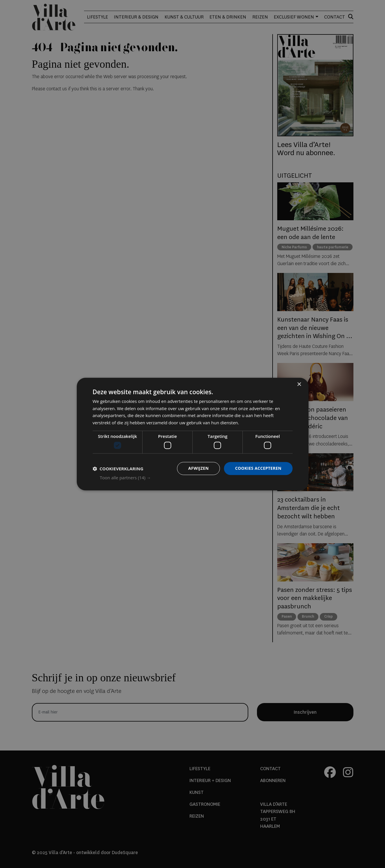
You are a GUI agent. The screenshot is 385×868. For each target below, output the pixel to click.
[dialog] (193, 434)
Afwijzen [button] (199, 468)
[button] (196, 478)
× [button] (299, 385)
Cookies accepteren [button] (258, 468)
